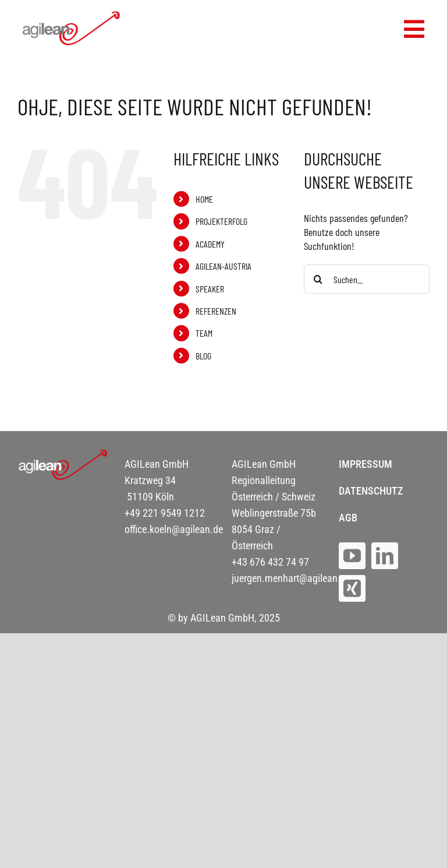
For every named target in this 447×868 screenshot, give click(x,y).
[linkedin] (385, 556)
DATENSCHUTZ (371, 491)
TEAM (204, 333)
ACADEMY (210, 244)
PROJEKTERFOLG (221, 221)
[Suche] (318, 279)
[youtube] (352, 556)
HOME (204, 199)
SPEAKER (210, 289)
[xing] (352, 588)
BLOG (203, 356)
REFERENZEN (216, 311)
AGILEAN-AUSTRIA (223, 266)
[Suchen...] (367, 279)
